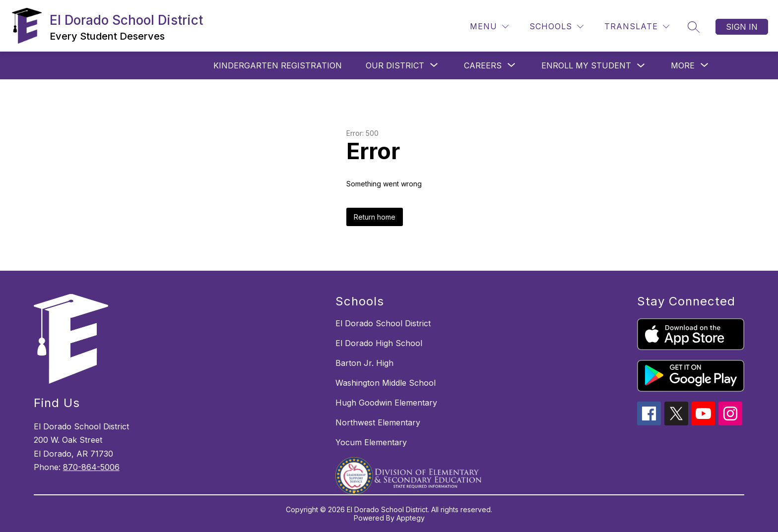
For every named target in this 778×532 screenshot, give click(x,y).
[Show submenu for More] (683, 65)
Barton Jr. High (364, 363)
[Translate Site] (637, 27)
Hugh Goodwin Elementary (386, 403)
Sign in (742, 27)
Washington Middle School (386, 383)
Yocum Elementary (371, 442)
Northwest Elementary (378, 422)
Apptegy (411, 518)
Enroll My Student (586, 65)
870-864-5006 (91, 467)
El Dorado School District (383, 323)
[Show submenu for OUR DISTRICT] (395, 65)
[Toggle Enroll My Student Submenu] (641, 66)
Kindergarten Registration (278, 65)
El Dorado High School (379, 343)
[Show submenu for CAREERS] (483, 65)
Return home (375, 217)
